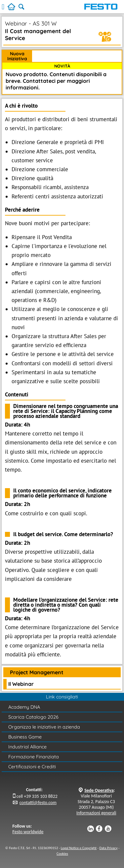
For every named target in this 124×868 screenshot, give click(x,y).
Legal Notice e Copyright (79, 848)
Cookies (62, 854)
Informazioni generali (96, 813)
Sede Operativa (99, 790)
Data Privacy (108, 848)
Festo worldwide (28, 832)
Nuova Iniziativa (17, 56)
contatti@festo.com (38, 803)
